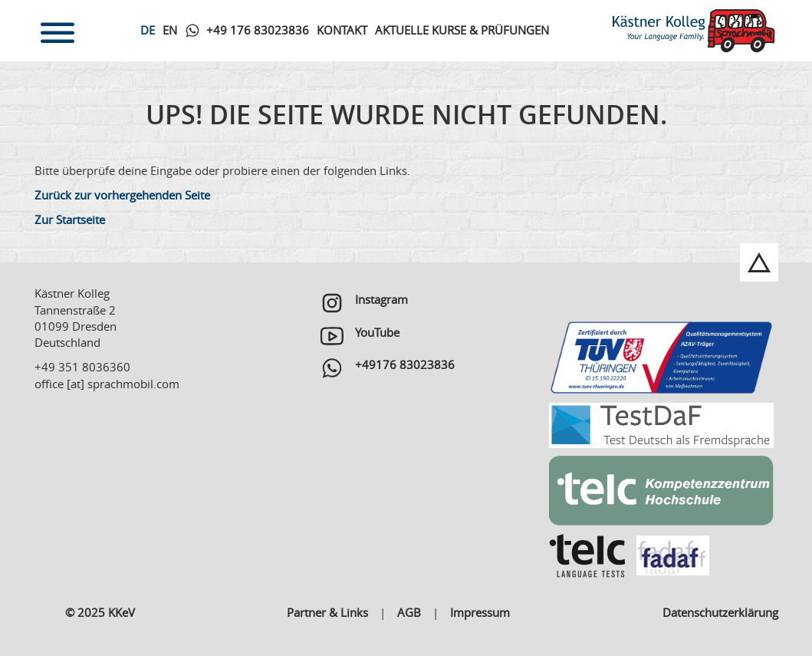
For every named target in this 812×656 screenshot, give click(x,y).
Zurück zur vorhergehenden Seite (122, 195)
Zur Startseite (70, 219)
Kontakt (342, 30)
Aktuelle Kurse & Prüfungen (462, 30)
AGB (409, 612)
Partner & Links (327, 612)
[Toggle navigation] (58, 31)
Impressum (480, 612)
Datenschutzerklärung (720, 612)
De (148, 30)
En (170, 30)
